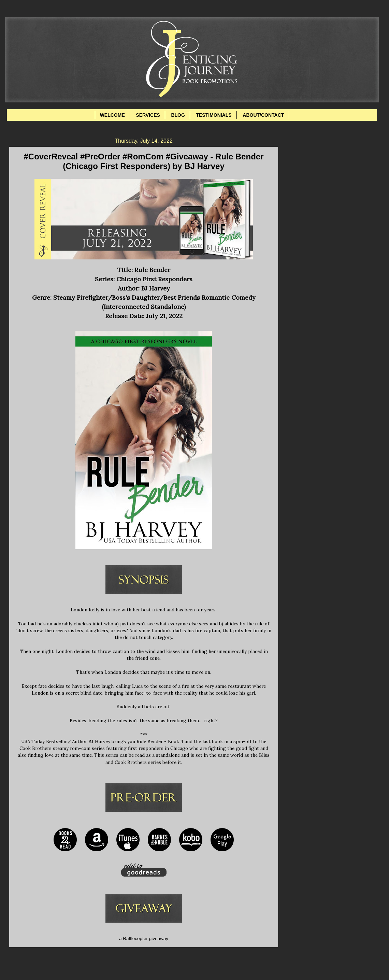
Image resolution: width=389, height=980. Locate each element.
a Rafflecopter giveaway (144, 939)
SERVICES (148, 115)
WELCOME (112, 115)
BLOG (178, 115)
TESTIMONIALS (214, 115)
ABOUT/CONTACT (263, 115)
